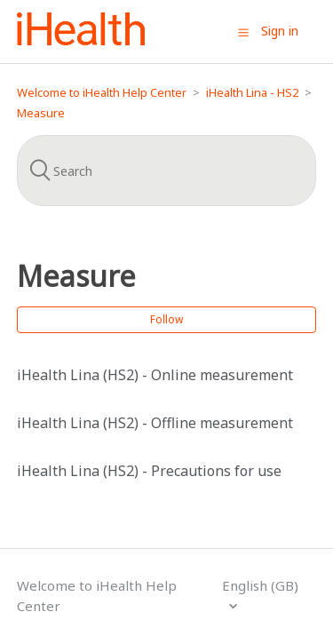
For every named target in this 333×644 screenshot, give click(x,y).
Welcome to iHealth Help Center (102, 92)
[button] (243, 32)
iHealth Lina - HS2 (252, 92)
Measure (41, 113)
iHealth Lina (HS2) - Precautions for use (149, 471)
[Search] (167, 171)
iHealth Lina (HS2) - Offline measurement (155, 423)
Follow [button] (166, 319)
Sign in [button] (280, 31)
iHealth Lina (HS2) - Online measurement (155, 375)
